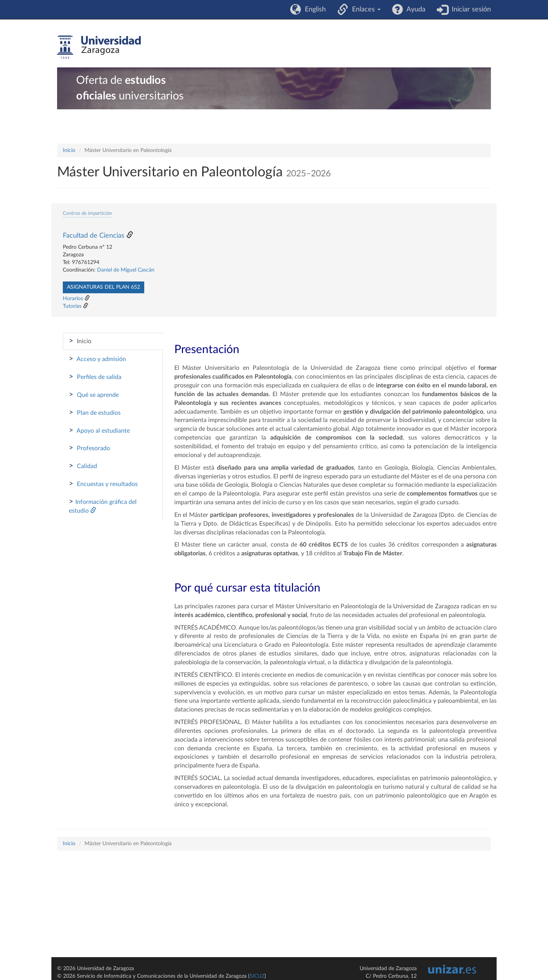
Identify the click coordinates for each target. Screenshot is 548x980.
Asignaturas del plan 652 (104, 287)
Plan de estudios (95, 412)
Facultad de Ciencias (94, 236)
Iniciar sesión (469, 10)
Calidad (83, 466)
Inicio (69, 150)
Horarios (73, 299)
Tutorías (72, 306)
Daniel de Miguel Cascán (126, 270)
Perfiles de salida (95, 377)
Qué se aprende (94, 395)
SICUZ (257, 976)
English (313, 10)
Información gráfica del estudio (103, 506)
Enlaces (364, 10)
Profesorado (89, 448)
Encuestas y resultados (103, 484)
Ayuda (414, 10)
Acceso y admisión (97, 359)
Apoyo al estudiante (99, 430)
